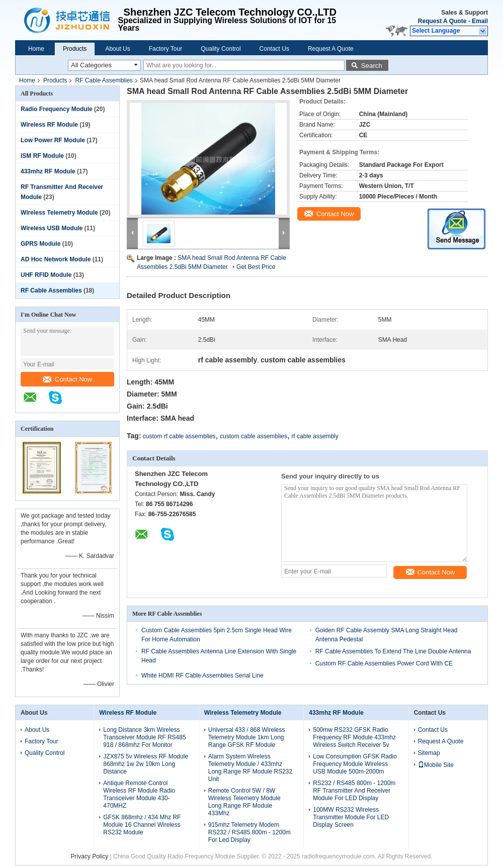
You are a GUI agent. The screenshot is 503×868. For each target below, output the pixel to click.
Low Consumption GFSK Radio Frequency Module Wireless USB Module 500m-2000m (355, 764)
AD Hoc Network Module (56, 259)
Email (480, 21)
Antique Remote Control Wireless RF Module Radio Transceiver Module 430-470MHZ (139, 794)
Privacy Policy (90, 856)
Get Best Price (256, 267)
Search (372, 66)
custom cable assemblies (254, 436)
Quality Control (221, 49)
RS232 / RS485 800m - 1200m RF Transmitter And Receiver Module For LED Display (354, 791)
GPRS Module (40, 244)
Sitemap (429, 753)
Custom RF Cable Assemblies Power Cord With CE (384, 663)
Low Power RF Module (53, 140)
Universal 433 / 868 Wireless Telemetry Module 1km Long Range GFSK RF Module (247, 737)
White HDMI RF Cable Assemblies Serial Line (202, 676)
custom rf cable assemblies (179, 436)
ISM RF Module (42, 156)
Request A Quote (442, 21)
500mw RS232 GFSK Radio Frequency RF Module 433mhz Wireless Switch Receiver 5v (354, 737)
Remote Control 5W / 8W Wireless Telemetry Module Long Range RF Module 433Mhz (244, 802)
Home (36, 49)
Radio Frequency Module (57, 109)
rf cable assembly (315, 436)
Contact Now (67, 379)
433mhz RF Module (48, 171)
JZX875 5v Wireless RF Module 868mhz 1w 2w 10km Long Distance (146, 764)
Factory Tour (165, 49)
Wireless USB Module (52, 228)
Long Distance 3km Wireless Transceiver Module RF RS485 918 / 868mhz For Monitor (144, 737)
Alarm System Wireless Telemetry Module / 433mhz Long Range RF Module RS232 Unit (250, 768)
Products (75, 49)
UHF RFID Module (46, 275)
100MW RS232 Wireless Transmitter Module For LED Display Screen (351, 817)
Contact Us (274, 49)
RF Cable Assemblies (104, 80)
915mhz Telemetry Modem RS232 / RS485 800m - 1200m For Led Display (249, 832)
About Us (117, 49)
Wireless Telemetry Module (59, 213)
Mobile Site (436, 765)
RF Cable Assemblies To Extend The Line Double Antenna (393, 651)
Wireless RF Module (49, 125)
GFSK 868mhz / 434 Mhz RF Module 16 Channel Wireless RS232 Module (142, 825)
